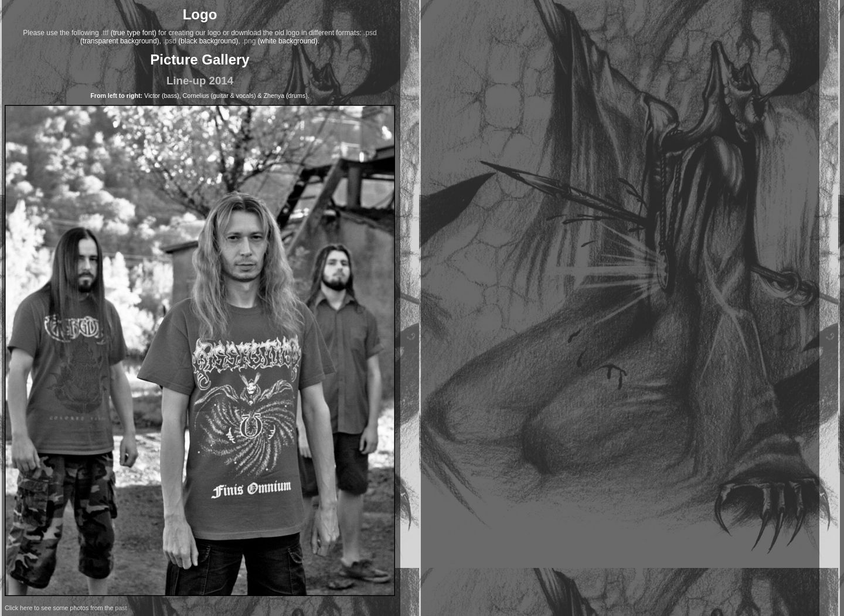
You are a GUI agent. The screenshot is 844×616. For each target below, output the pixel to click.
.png (249, 41)
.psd (370, 33)
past (121, 608)
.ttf (105, 33)
